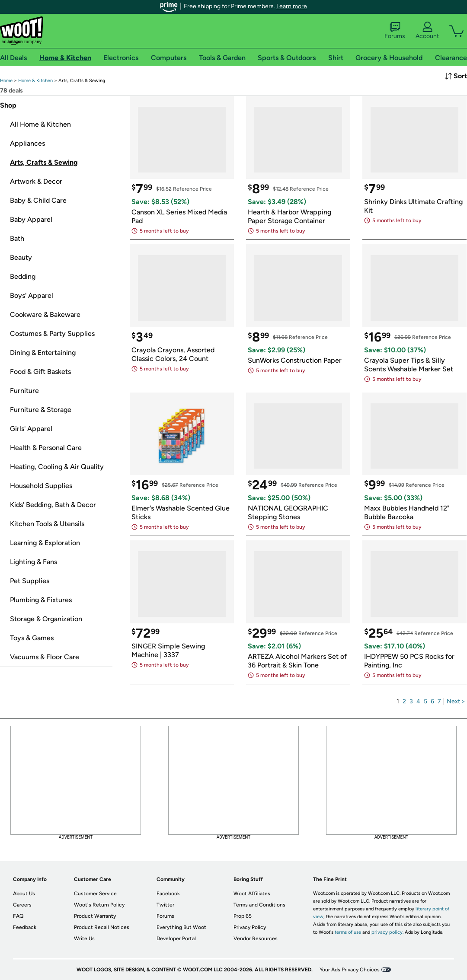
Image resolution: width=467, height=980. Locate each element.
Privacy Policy (250, 927)
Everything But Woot (181, 927)
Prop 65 (243, 916)
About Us (24, 894)
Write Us (84, 939)
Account (427, 31)
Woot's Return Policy (99, 905)
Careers (22, 905)
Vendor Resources (256, 939)
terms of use (348, 932)
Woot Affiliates (252, 894)
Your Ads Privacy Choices (350, 970)
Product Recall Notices (102, 927)
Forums (395, 31)
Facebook (168, 894)
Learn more (292, 6)
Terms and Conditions (259, 905)
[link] (6, 81)
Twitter (165, 905)
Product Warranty (95, 916)
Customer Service (95, 894)
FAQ (18, 916)
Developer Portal (176, 939)
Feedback (25, 927)
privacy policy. (387, 932)
